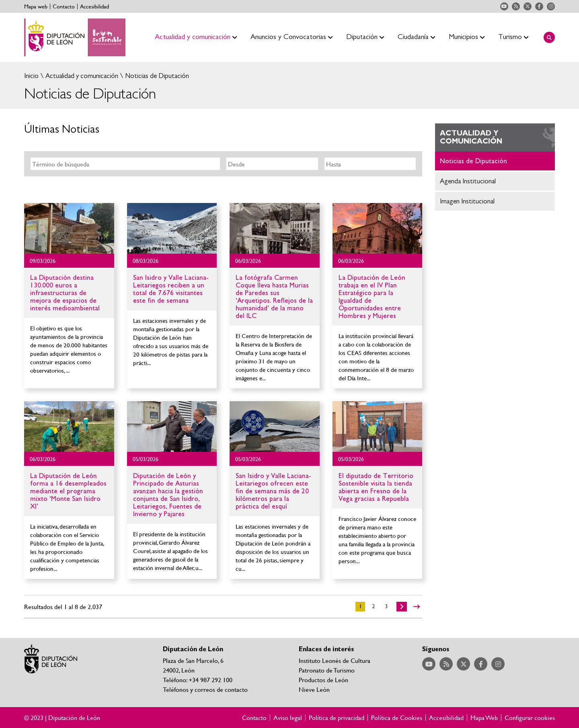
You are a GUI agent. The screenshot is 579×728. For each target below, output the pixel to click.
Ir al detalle (69, 228)
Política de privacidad (337, 718)
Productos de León (323, 680)
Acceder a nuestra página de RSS (516, 6)
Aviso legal (288, 718)
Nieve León (314, 689)
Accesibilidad (94, 6)
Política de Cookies (397, 718)
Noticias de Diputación (156, 76)
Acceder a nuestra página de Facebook (539, 6)
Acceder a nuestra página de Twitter (528, 6)
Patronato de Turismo (327, 670)
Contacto (64, 6)
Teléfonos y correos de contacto (205, 689)
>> (417, 607)
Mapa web (36, 6)
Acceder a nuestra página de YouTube (504, 6)
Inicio (31, 76)
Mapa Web (484, 718)
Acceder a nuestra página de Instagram (551, 6)
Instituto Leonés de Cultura (335, 660)
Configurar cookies (530, 718)
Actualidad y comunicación (81, 76)
